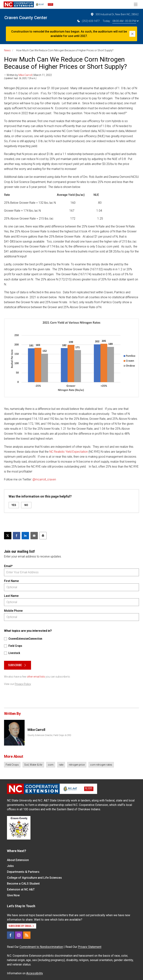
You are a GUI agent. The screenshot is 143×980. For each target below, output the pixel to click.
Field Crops (12, 765)
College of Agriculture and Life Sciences (34, 878)
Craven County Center (26, 18)
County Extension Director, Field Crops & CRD (49, 735)
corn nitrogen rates (101, 765)
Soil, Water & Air (33, 765)
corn (51, 765)
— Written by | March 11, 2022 (28, 75)
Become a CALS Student (23, 884)
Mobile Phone (13, 611)
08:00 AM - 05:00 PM (126, 21)
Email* (8, 566)
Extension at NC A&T (21, 889)
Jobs (10, 866)
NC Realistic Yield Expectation (69, 452)
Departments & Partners (23, 872)
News (7, 50)
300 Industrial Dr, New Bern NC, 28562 (114, 14)
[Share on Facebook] (17, 536)
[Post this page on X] (8, 536)
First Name (11, 581)
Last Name (11, 596)
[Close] (132, 34)
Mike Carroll (25, 75)
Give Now (13, 895)
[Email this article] (34, 536)
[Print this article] (43, 536)
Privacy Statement (90, 947)
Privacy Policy (23, 684)
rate (61, 765)
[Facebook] (11, 935)
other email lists (36, 677)
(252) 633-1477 (88, 21)
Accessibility (35, 973)
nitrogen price (77, 765)
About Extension (18, 860)
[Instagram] (19, 935)
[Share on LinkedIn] (25, 536)
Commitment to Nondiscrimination (41, 947)
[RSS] (27, 935)
